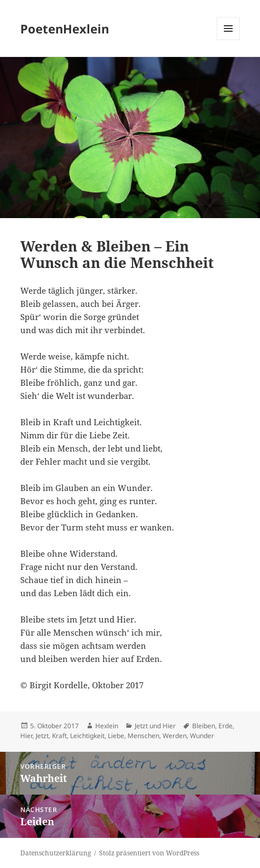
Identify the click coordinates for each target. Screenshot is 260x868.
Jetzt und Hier (155, 726)
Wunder (202, 736)
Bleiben (204, 726)
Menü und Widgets (229, 40)
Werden (175, 736)
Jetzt (42, 736)
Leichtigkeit (87, 736)
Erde (226, 726)
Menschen (143, 736)
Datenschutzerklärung (56, 853)
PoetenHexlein (65, 28)
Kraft (59, 736)
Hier (26, 736)
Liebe (116, 736)
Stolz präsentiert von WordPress (149, 853)
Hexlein (107, 726)
